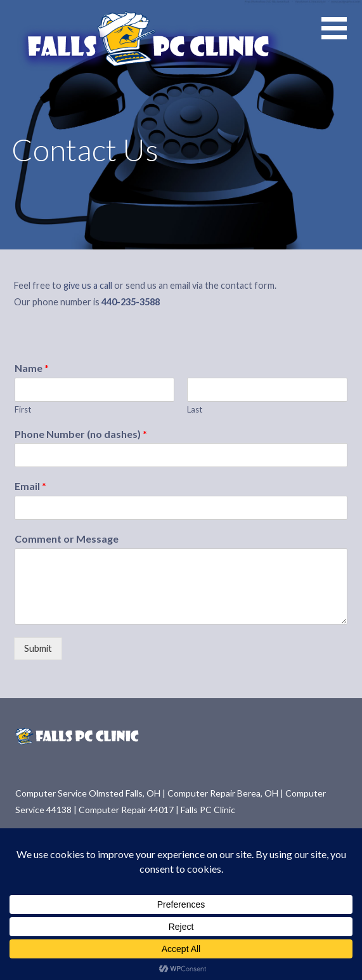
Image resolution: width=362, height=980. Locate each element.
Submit (38, 648)
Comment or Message (67, 539)
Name (32, 368)
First (23, 409)
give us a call (88, 285)
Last (195, 409)
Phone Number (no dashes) (81, 434)
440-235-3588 (131, 302)
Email (30, 486)
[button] (342, 36)
